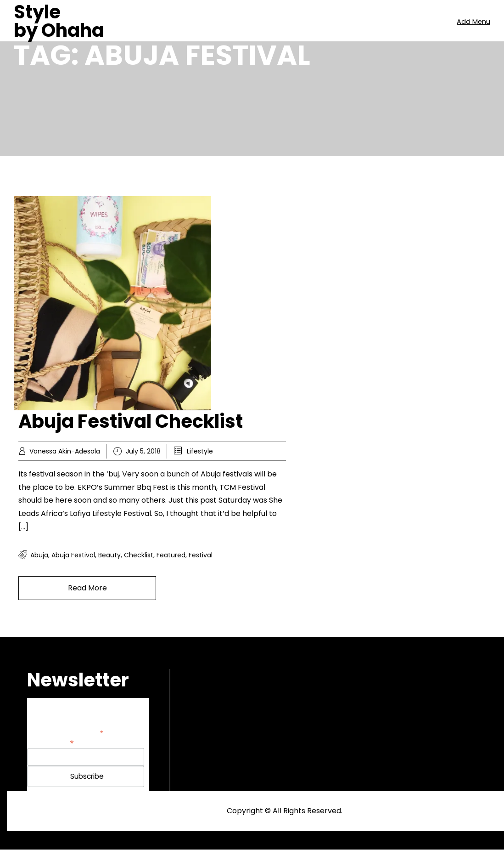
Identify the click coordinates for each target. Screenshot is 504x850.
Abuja (39, 555)
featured (171, 555)
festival (201, 555)
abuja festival (73, 555)
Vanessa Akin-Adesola (65, 451)
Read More (87, 588)
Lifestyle (200, 451)
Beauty (109, 555)
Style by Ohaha (59, 21)
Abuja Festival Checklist (131, 421)
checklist (139, 555)
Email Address (50, 742)
